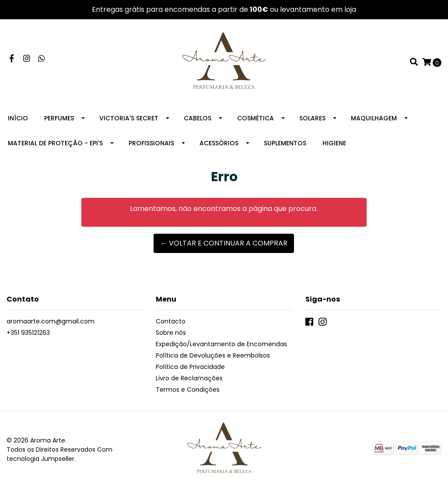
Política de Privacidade (190, 367)
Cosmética (255, 118)
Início (18, 118)
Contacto (171, 321)
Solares (312, 118)
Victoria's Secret (129, 118)
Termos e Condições (188, 390)
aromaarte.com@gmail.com (51, 321)
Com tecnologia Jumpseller (59, 454)
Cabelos (198, 118)
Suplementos (285, 143)
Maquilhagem (374, 118)
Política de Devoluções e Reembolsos (213, 355)
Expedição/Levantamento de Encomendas (221, 344)
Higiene (334, 143)
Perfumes (59, 118)
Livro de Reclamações (189, 378)
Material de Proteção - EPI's (55, 143)
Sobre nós (171, 333)
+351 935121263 (28, 333)
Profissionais (151, 143)
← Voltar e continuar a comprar (224, 243)
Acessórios (219, 143)
